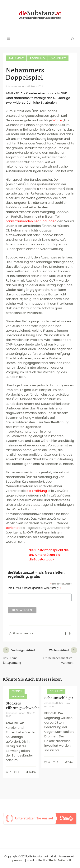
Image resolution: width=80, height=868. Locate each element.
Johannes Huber (15, 86)
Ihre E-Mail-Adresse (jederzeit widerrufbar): (35, 588)
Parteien (17, 691)
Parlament (16, 58)
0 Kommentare (21, 633)
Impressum (17, 860)
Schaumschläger (59, 698)
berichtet (13, 528)
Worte (57, 120)
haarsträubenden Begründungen (31, 221)
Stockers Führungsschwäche (23, 706)
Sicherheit (59, 58)
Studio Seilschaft (60, 860)
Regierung (37, 58)
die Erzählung (37, 491)
